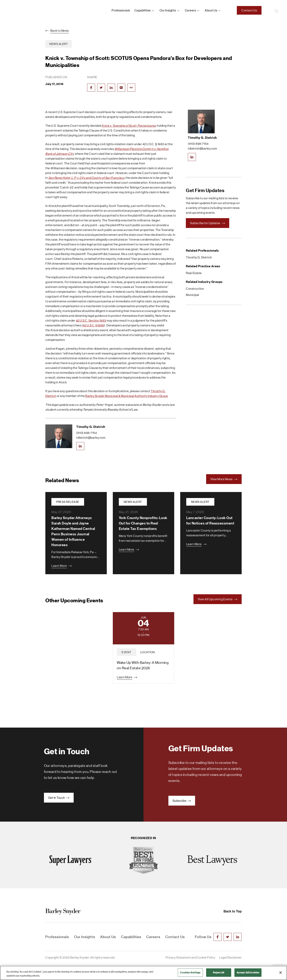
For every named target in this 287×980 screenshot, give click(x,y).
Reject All (219, 972)
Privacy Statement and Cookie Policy (190, 957)
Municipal (192, 295)
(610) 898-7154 (87, 433)
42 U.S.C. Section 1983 (91, 320)
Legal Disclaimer (230, 957)
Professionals (121, 10)
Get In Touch (59, 798)
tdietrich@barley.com (91, 438)
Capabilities (143, 10)
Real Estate (194, 273)
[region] (143, 973)
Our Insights (168, 10)
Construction (195, 289)
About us (211, 10)
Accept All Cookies (248, 972)
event (127, 652)
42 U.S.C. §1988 (93, 325)
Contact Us (249, 10)
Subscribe (182, 801)
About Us (108, 937)
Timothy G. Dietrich (91, 427)
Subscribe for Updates (208, 223)
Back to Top (233, 911)
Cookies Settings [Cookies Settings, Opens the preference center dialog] (190, 972)
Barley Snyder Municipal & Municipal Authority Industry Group (127, 396)
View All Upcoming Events (218, 599)
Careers (190, 10)
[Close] (281, 973)
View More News (224, 479)
